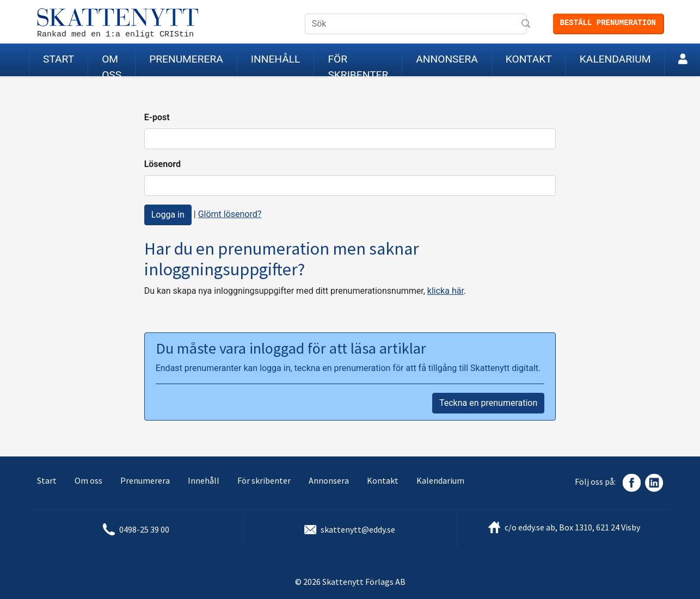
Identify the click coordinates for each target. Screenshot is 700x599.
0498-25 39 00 (144, 529)
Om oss (112, 64)
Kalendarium (615, 59)
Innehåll (276, 59)
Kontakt (529, 59)
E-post (157, 117)
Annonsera (447, 59)
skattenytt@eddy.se (358, 529)
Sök (527, 24)
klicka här (446, 291)
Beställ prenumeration (608, 23)
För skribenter (358, 64)
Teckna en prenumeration (488, 403)
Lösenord (162, 164)
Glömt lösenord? (230, 214)
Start (59, 59)
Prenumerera (186, 59)
